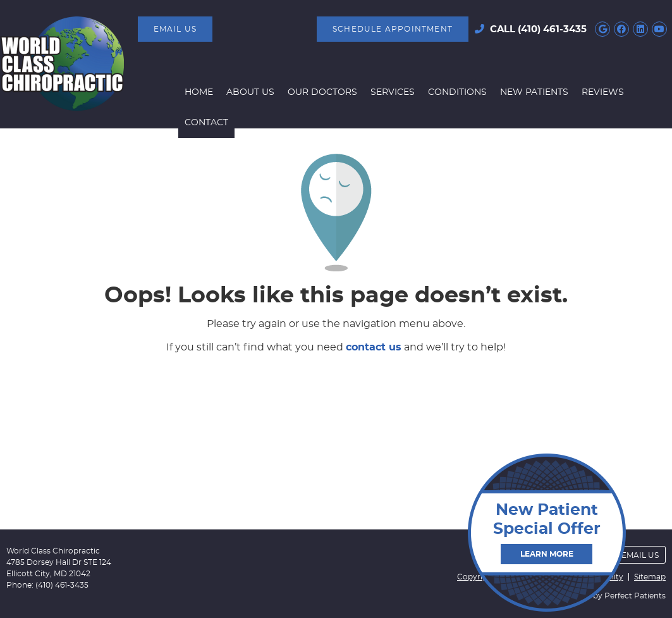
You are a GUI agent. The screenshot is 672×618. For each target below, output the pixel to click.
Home (199, 92)
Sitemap (650, 577)
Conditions (457, 92)
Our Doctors (322, 92)
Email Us (175, 29)
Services (393, 92)
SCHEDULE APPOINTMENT (393, 29)
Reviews (603, 92)
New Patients (534, 92)
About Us (250, 92)
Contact (206, 123)
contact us (374, 347)
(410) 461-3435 (552, 29)
